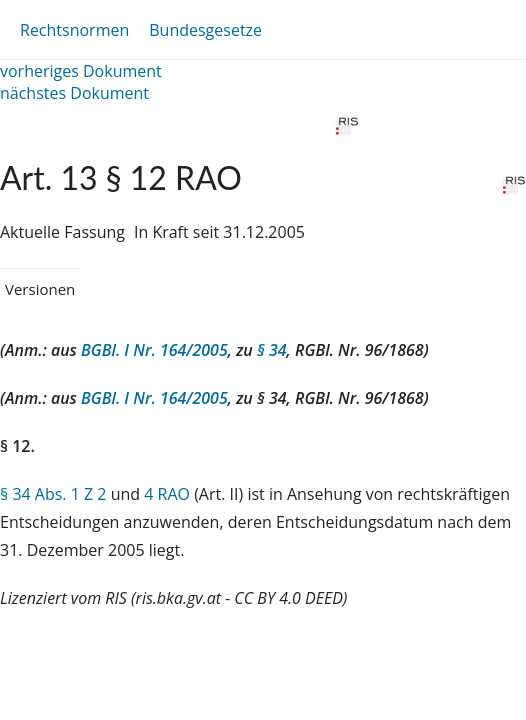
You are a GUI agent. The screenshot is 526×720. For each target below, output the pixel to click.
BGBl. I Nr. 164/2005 (154, 350)
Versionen (40, 289)
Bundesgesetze (205, 30)
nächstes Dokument (74, 93)
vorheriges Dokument (81, 71)
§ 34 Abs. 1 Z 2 (53, 494)
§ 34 (272, 350)
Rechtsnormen (74, 30)
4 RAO (167, 494)
